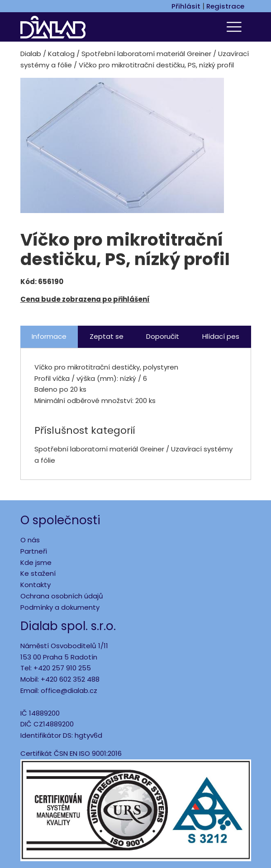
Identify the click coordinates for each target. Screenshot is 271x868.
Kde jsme (36, 562)
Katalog (61, 54)
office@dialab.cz (69, 690)
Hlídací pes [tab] (221, 336)
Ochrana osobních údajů (62, 596)
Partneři (34, 551)
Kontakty (36, 585)
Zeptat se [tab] (107, 336)
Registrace (225, 6)
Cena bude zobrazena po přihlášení (85, 299)
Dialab (31, 54)
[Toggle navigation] (236, 27)
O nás (30, 540)
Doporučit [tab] (163, 336)
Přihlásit (186, 6)
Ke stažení (38, 573)
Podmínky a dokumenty (60, 607)
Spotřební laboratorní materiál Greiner (146, 54)
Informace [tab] (49, 336)
